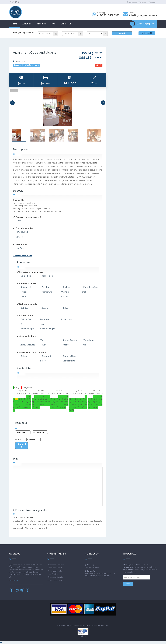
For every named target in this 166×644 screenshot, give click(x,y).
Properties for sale (55, 571)
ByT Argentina (69, 625)
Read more (13, 581)
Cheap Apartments (55, 577)
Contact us (66, 24)
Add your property (143, 24)
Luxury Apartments (56, 580)
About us (27, 24)
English (142, 2)
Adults (18, 440)
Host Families (53, 574)
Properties (41, 24)
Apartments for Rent (56, 565)
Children (31, 440)
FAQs (53, 24)
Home (14, 24)
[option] (58, 107)
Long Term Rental (55, 568)
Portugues (132, 2)
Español (152, 2)
